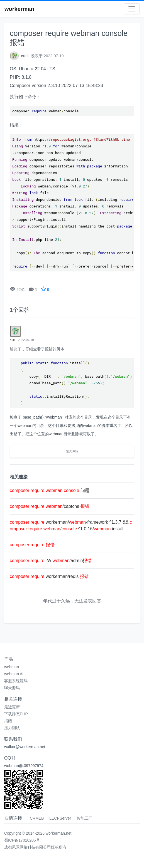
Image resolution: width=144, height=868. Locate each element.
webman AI (14, 674)
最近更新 (12, 707)
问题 (50, 490)
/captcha (50, 506)
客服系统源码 (16, 681)
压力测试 (12, 728)
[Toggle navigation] (132, 9)
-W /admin (51, 561)
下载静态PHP (16, 714)
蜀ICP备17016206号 (22, 840)
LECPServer (60, 818)
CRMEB (37, 818)
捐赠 (8, 721)
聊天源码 (12, 688)
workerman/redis (49, 576)
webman (12, 667)
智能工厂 (84, 818)
